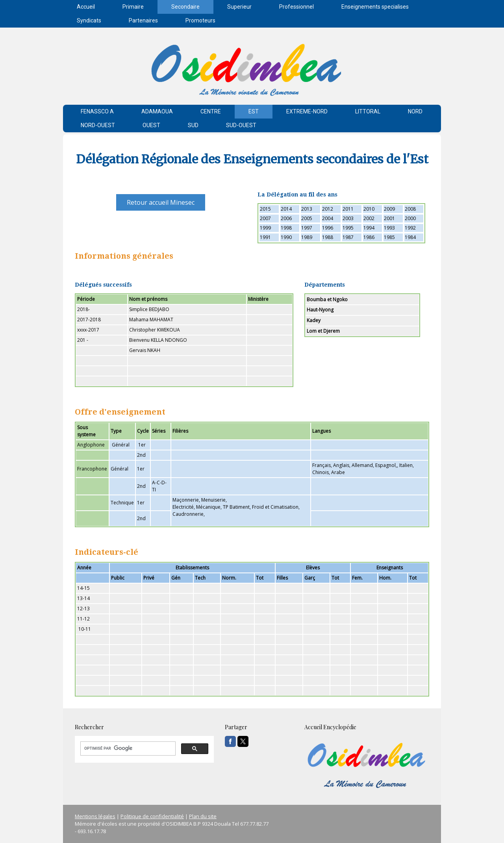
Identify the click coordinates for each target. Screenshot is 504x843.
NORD (415, 111)
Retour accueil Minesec (161, 202)
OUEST (151, 125)
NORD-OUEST (98, 125)
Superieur (239, 7)
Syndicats (89, 20)
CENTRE (211, 111)
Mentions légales (95, 816)
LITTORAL (368, 111)
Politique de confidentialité (152, 816)
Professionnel (296, 7)
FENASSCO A (97, 111)
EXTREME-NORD (307, 111)
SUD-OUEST (241, 125)
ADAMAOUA (157, 111)
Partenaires (143, 20)
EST (254, 111)
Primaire (133, 7)
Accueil (86, 7)
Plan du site (203, 816)
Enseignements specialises (375, 7)
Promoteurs (200, 20)
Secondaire (185, 7)
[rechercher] (127, 749)
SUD (193, 125)
